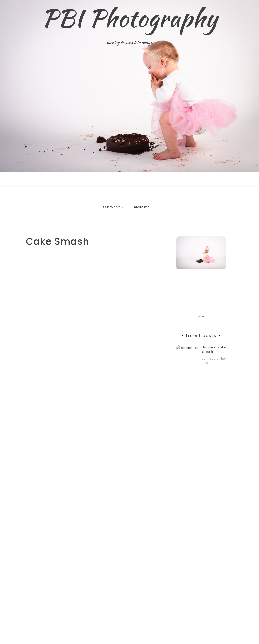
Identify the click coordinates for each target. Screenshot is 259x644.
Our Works (112, 207)
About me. (142, 207)
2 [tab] (203, 317)
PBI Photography (129, 18)
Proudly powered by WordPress (43, 630)
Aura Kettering (209, 456)
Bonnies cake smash (214, 349)
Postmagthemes (158, 630)
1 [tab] (199, 317)
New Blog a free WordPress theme (110, 630)
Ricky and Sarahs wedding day (214, 378)
